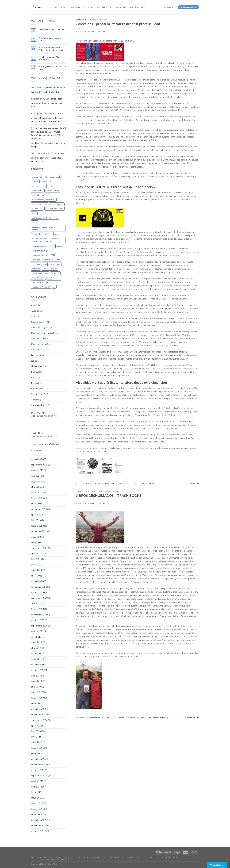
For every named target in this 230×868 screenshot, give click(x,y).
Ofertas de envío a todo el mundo (164, 858)
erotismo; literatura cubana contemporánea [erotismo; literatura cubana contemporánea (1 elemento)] (44, 228)
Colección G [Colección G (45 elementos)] (37, 209)
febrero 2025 (37, 498)
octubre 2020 (38, 592)
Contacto (121, 7)
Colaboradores (38, 322)
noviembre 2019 (39, 615)
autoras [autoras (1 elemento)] (35, 182)
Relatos (35, 388)
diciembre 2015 (39, 759)
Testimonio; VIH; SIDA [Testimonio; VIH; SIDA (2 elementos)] (41, 287)
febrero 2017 (37, 698)
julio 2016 (36, 731)
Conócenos (78, 7)
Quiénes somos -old (137, 858)
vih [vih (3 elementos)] (54, 287)
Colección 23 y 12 (40, 327)
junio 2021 (36, 565)
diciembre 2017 (39, 664)
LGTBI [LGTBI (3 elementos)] (52, 255)
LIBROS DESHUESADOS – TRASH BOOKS (109, 495)
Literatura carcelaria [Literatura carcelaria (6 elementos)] (52, 260)
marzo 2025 (37, 492)
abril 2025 (36, 487)
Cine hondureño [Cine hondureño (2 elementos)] (52, 190)
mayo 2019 (37, 642)
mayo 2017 (37, 681)
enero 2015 (37, 814)
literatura (146, 483)
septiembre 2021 (39, 548)
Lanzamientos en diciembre (51, 30)
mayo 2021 (37, 570)
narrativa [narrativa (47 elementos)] (36, 269)
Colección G (131, 483)
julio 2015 (36, 787)
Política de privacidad (74, 858)
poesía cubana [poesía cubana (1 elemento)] (38, 282)
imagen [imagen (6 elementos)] (59, 246)
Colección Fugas (39, 344)
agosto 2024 (37, 515)
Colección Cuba (39, 339)
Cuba (139, 483)
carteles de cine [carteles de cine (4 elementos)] (39, 186)
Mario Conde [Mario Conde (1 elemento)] (55, 264)
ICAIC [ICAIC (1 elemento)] (51, 246)
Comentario (193, 483)
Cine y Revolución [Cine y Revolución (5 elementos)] (40, 204)
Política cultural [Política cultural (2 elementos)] (54, 282)
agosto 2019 (37, 631)
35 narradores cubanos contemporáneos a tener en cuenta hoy (48, 103)
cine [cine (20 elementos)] (50, 186)
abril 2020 (36, 603)
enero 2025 (37, 504)
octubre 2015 (38, 770)
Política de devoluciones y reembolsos (50, 860)
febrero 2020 (37, 609)
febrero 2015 (37, 809)
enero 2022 (37, 542)
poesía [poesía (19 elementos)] (49, 278)
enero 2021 (37, 576)
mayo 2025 (37, 481)
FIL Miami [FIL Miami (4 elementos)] (48, 234)
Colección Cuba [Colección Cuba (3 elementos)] (57, 204)
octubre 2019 (38, 620)
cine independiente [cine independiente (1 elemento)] (40, 195)
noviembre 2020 (39, 587)
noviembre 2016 (39, 714)
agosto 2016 (37, 726)
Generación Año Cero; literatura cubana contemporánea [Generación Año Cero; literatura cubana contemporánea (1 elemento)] (46, 240)
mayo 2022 (37, 537)
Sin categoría (37, 394)
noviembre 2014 (39, 826)
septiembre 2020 (39, 598)
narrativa (154, 483)
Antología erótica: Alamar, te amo (52, 68)
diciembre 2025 (39, 459)
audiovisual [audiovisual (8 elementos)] (55, 177)
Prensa (34, 383)
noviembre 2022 (39, 531)
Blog (91, 7)
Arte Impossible (105, 7)
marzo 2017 (37, 692)
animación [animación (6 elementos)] (36, 177)
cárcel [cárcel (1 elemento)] (35, 222)
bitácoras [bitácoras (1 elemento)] (46, 182)
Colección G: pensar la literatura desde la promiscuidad (118, 24)
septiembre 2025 (39, 465)
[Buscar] (51, 7)
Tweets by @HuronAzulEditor (45, 444)
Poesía (34, 377)
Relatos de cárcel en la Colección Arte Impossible (51, 49)
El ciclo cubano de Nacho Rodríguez (50, 58)
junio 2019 (36, 637)
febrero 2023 (37, 526)
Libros (34, 361)
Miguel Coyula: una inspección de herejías (48, 145)
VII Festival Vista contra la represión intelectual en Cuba (48, 90)
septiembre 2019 (39, 626)
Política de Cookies (53, 858)
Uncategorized (38, 405)
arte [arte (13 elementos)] (45, 177)
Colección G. (37, 350)
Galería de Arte (138, 7)
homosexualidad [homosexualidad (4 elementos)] (39, 246)
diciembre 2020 (39, 581)
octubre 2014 (38, 831)
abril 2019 (36, 648)
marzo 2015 (37, 803)
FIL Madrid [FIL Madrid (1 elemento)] (36, 234)
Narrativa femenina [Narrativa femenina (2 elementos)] (40, 273)
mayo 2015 (37, 798)
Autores (35, 311)
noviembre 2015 (39, 764)
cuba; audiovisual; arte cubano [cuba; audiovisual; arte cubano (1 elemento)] (45, 218)
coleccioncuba (98, 32)
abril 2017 (36, 687)
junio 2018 (36, 653)
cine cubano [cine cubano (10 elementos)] (37, 190)
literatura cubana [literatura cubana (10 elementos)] (39, 264)
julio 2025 (36, 476)
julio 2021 (36, 559)
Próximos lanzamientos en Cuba (51, 39)
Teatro (34, 400)
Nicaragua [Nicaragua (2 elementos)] (55, 273)
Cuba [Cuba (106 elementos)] (34, 213)
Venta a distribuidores (98, 858)
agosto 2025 (37, 470)
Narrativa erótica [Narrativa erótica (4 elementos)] (50, 269)
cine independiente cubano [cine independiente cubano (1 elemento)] (44, 200)
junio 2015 (36, 792)
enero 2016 (37, 753)
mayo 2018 (37, 659)
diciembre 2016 (39, 709)
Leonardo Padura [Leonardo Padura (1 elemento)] (39, 255)
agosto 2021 (37, 553)
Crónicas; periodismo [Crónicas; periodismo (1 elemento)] (54, 209)
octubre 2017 (38, 670)
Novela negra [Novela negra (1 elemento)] (38, 278)
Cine (33, 316)
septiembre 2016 (39, 720)
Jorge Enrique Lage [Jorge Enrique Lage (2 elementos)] (40, 251)
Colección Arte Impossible (44, 333)
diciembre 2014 (39, 820)
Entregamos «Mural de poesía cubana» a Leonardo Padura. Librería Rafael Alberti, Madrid (48, 118)
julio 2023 (36, 520)
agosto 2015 (37, 781)
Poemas (35, 372)
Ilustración (36, 355)
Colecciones (61, 7)
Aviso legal (36, 858)
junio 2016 (36, 737)
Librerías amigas (118, 858)
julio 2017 (36, 676)
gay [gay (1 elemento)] (56, 234)
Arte (33, 305)
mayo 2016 (37, 742)
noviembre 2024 (39, 509)
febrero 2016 (37, 748)
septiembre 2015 (39, 776)
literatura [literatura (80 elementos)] (36, 260)
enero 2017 (37, 703)
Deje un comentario (190, 718)
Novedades (37, 366)
